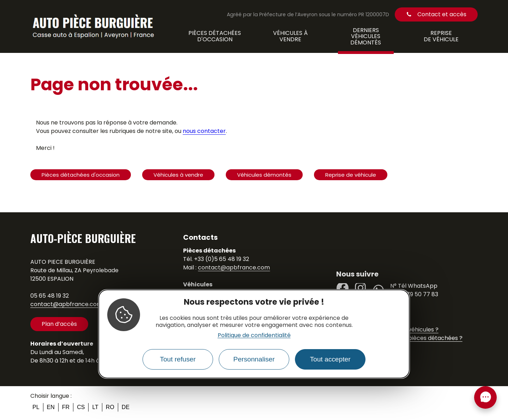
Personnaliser (254, 359)
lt (95, 407)
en (51, 407)
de (126, 407)
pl (36, 407)
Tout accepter (330, 359)
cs (81, 407)
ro (110, 407)
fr (66, 407)
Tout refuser (178, 359)
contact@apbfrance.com (66, 304)
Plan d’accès (59, 324)
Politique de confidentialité (254, 335)
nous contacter (204, 131)
